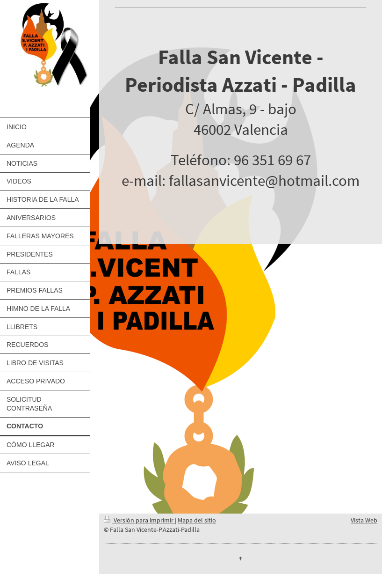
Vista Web (364, 520)
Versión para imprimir (139, 520)
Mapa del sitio (197, 520)
